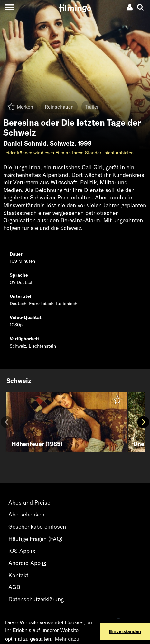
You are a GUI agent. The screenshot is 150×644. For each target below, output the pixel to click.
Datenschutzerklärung (36, 599)
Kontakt (18, 575)
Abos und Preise (29, 503)
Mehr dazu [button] (67, 639)
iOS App (22, 551)
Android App (27, 563)
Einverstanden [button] (125, 631)
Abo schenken (26, 514)
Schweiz (62, 143)
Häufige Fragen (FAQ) (35, 539)
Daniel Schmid (25, 143)
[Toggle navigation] (9, 7)
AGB (14, 587)
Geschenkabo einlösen (37, 527)
